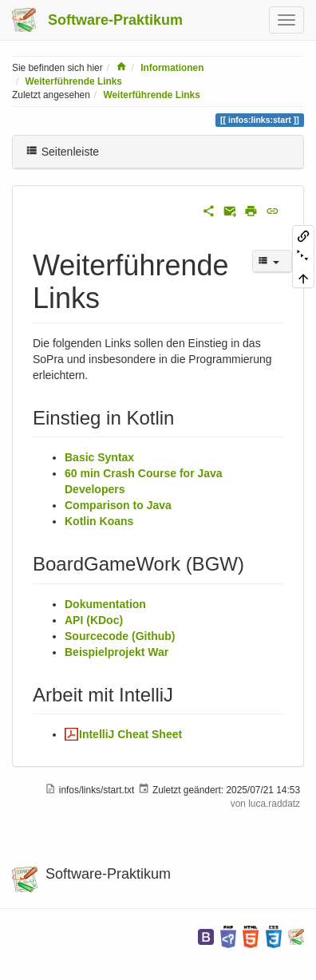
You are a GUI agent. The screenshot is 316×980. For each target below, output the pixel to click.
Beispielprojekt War (117, 652)
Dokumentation (105, 604)
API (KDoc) (94, 620)
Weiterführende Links (74, 81)
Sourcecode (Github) (120, 636)
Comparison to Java (118, 505)
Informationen (172, 68)
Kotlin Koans (99, 521)
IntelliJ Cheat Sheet (130, 734)
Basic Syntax (99, 457)
